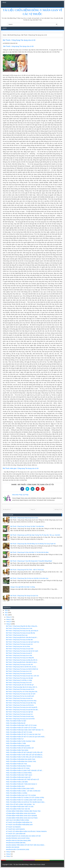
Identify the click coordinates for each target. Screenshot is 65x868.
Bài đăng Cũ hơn (58, 509)
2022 (6, 613)
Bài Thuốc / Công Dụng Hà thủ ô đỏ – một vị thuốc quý (27, 570)
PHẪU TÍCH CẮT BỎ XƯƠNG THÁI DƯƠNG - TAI (20, 804)
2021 (6, 615)
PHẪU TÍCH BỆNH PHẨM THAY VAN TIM (18, 809)
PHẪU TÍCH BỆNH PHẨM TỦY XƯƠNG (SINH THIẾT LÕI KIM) (24, 800)
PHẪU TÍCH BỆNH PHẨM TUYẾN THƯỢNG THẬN (21, 741)
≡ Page (4, 3)
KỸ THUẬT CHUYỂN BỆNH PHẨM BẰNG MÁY (19, 825)
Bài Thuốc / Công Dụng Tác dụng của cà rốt (19, 683)
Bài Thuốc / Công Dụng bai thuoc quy (17, 635)
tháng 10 (9, 622)
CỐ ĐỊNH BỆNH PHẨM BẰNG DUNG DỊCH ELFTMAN (22, 818)
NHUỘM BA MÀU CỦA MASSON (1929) (18, 849)
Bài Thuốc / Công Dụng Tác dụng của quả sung (20, 716)
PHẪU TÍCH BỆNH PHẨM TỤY (15, 739)
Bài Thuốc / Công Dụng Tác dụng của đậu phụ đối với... (22, 660)
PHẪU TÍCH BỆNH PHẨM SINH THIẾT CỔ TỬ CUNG (21, 725)
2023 (6, 610)
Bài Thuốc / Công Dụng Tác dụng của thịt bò (19, 674)
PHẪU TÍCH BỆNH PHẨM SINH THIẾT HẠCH (19, 775)
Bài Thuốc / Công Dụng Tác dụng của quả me (19, 698)
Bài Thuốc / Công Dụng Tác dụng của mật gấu (19, 678)
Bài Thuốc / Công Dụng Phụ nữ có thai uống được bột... (22, 692)
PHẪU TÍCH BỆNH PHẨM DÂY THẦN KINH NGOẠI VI (21, 784)
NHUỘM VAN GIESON (13, 847)
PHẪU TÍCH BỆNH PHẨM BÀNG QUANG (18, 746)
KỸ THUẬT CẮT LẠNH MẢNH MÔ (16, 834)
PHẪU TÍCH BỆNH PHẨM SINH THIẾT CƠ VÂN (20, 807)
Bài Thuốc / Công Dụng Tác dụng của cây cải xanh (21, 694)
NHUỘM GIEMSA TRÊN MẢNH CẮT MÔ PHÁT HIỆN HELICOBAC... (26, 845)
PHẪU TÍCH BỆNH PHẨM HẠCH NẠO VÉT (18, 777)
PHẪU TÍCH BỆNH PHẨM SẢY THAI (16, 764)
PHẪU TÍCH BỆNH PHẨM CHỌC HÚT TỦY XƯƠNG (21, 795)
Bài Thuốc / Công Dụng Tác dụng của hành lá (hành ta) (22, 669)
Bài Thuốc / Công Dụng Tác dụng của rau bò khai (20, 719)
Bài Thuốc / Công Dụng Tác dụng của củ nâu (19, 628)
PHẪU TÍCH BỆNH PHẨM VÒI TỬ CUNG (18, 768)
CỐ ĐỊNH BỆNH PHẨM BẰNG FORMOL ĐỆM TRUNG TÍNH (23, 811)
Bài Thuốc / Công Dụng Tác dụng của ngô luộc (20, 712)
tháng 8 (9, 852)
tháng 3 (9, 856)
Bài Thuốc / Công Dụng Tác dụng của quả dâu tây (20, 633)
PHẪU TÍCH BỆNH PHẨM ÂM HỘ (16, 723)
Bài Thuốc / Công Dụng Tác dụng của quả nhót (20, 649)
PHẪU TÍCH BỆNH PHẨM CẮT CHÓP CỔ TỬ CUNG (21, 728)
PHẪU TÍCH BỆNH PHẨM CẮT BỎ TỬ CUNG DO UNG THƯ (23, 734)
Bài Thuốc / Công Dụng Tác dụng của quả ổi (19, 653)
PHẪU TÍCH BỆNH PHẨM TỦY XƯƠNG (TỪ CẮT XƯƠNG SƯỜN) (25, 798)
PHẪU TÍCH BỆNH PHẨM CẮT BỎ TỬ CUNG (19, 732)
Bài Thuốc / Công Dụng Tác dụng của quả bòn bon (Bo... (22, 710)
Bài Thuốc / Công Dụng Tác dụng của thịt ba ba (20, 705)
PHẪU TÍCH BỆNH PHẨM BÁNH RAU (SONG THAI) (21, 761)
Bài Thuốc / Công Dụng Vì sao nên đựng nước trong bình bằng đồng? (31, 561)
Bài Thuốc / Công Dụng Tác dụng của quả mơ (19, 714)
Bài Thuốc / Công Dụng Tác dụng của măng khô (20, 658)
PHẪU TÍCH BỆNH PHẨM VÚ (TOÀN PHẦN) (19, 773)
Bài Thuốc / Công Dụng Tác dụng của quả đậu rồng (21, 703)
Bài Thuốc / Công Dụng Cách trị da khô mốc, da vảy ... (22, 667)
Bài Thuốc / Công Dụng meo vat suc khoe (18, 646)
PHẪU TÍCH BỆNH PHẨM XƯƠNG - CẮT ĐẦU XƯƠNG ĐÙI (23, 791)
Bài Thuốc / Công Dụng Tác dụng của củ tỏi (19, 671)
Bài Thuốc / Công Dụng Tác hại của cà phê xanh (20, 696)
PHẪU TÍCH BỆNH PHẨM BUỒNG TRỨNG (18, 766)
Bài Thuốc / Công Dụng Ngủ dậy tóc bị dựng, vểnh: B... (22, 687)
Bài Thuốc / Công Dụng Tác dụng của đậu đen (19, 640)
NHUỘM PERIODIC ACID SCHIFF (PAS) (18, 838)
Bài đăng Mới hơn (7, 509)
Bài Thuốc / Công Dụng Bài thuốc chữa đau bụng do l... (22, 637)
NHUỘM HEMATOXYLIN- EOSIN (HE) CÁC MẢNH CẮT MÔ (23, 836)
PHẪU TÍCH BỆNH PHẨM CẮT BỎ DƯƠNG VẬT (20, 748)
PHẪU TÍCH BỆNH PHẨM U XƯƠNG (17, 793)
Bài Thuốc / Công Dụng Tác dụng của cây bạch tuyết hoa (23, 642)
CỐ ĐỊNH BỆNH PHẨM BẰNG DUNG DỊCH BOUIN (21, 813)
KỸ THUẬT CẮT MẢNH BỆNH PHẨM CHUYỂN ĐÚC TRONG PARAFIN (26, 831)
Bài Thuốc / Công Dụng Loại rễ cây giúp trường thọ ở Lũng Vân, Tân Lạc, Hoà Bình (35, 535)
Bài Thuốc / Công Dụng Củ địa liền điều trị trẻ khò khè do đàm (30, 552)
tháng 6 (9, 854)
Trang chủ (33, 509)
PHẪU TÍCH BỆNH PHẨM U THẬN (16, 743)
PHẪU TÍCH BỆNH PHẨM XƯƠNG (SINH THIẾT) (20, 789)
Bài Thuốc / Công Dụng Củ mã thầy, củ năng (19, 680)
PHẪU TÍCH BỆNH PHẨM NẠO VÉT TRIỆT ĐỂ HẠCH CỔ (22, 780)
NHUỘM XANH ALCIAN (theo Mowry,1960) (18, 840)
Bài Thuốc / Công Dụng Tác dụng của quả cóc (24, 596)
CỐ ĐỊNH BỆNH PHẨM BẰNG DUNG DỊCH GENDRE (21, 816)
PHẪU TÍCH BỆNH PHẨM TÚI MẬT (16, 721)
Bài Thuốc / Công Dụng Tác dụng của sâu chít (19, 664)
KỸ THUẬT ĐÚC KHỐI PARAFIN (15, 829)
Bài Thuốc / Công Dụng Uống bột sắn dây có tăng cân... (22, 626)
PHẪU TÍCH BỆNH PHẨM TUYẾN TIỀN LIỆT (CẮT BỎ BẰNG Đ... (25, 755)
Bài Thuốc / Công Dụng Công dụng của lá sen (24, 518)
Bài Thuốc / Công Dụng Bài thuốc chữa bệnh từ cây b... (22, 662)
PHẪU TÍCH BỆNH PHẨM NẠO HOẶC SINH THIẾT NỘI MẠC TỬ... (25, 730)
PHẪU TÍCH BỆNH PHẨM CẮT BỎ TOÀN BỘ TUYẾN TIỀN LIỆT (24, 752)
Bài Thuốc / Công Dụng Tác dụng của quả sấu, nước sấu (23, 676)
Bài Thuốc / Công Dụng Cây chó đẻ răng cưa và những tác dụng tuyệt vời (33, 544)
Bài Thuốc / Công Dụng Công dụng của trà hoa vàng (21, 701)
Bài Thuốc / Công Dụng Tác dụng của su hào (19, 655)
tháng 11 (9, 619)
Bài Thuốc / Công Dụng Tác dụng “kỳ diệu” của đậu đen (27, 526)
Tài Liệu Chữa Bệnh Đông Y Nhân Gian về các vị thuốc (29, 865)
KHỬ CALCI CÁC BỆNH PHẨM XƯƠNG (18, 820)
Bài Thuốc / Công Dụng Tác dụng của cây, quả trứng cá (22, 631)
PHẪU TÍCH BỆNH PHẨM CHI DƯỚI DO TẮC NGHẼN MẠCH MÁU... (26, 802)
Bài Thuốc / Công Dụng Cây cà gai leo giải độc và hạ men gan (29, 578)
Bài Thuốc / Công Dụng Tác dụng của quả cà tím (20, 689)
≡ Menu (4, 28)
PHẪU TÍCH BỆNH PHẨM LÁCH (15, 786)
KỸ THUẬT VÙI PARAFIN (13, 827)
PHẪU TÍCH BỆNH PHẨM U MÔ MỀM (17, 782)
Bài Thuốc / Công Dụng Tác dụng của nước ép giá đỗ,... (22, 707)
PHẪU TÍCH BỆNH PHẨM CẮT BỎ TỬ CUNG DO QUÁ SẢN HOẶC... (26, 737)
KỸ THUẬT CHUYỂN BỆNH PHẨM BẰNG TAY (19, 822)
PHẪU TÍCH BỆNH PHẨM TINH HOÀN (17, 750)
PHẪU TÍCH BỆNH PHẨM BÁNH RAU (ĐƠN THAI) (21, 759)
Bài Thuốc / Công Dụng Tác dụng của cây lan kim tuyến (22, 651)
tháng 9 (9, 624)
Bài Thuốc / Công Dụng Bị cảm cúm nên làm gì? (20, 685)
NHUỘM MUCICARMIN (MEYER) (16, 843)
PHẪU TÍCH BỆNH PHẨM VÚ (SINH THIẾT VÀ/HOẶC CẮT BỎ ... (25, 770)
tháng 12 (9, 617)
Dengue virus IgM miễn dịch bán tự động (23, 587)
